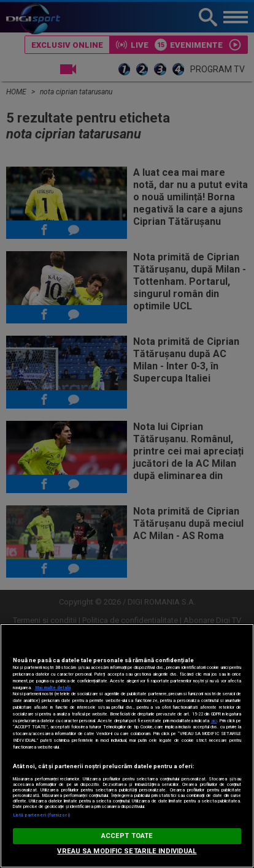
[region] (127, 746)
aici (214, 721)
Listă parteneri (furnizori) (41, 815)
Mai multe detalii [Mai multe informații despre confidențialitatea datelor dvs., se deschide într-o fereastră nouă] (53, 688)
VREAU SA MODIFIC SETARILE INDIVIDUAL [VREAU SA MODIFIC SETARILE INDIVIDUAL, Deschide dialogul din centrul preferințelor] (127, 851)
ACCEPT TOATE (127, 836)
